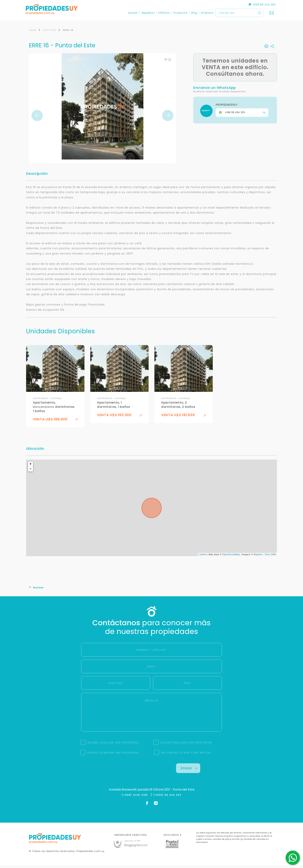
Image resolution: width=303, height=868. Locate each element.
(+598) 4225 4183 (136, 798)
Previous (37, 118)
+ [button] (31, 467)
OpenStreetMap (231, 557)
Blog (191, 13)
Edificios (161, 13)
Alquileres (145, 13)
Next (168, 118)
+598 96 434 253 (259, 5)
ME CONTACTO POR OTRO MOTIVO (186, 756)
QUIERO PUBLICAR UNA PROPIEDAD (186, 745)
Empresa (204, 13)
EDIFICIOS (50, 33)
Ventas (129, 13)
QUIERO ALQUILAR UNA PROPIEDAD (113, 745)
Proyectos (177, 13)
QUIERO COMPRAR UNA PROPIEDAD (113, 756)
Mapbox (258, 557)
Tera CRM (270, 557)
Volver (37, 590)
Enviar (189, 771)
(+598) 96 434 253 (167, 798)
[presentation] (115, 774)
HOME (33, 33)
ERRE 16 (68, 33)
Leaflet (203, 557)
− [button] (31, 472)
